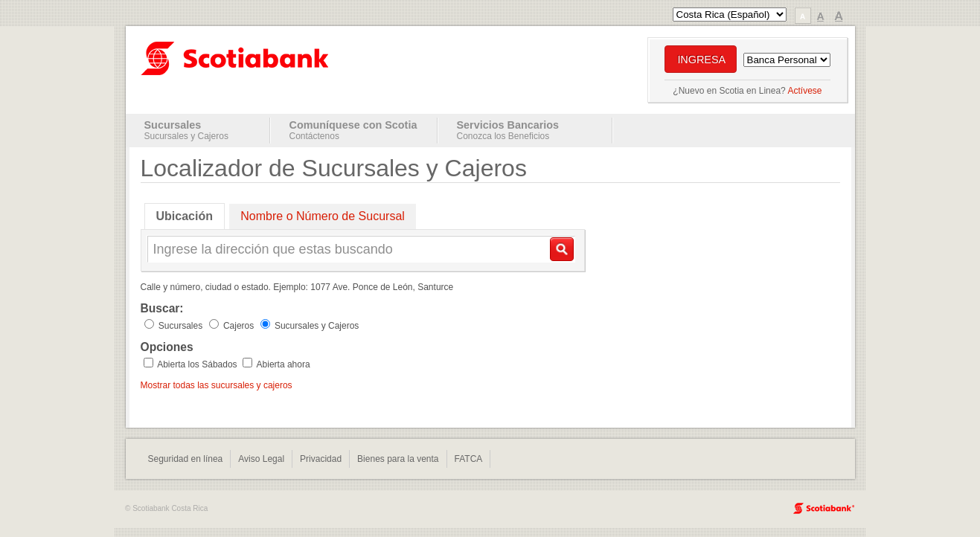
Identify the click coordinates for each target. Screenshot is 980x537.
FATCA (469, 459)
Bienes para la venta (398, 459)
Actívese (804, 91)
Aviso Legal (261, 459)
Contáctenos (314, 136)
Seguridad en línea (186, 459)
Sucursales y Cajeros (186, 136)
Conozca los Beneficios (503, 136)
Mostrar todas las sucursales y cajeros (217, 385)
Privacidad (321, 459)
